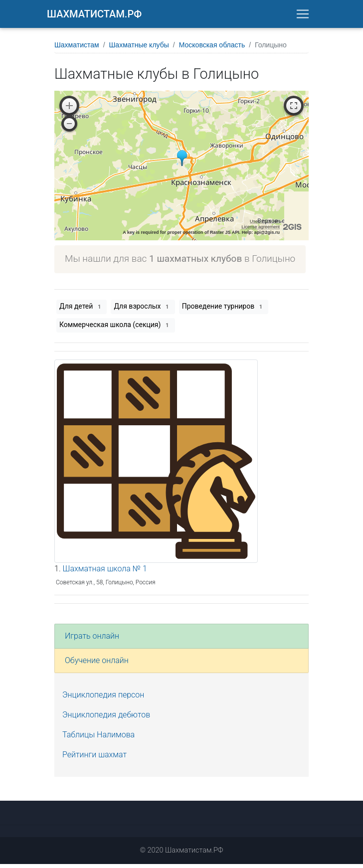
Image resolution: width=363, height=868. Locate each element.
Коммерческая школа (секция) (116, 329)
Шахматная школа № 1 (105, 573)
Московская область (212, 49)
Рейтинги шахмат (94, 759)
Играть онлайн (92, 640)
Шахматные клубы (139, 49)
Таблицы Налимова (98, 739)
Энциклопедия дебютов (106, 719)
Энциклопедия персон (103, 699)
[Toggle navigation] (303, 16)
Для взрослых (143, 311)
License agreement (261, 231)
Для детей (82, 311)
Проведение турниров (224, 311)
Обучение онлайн (97, 664)
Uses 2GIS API (265, 225)
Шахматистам (77, 49)
